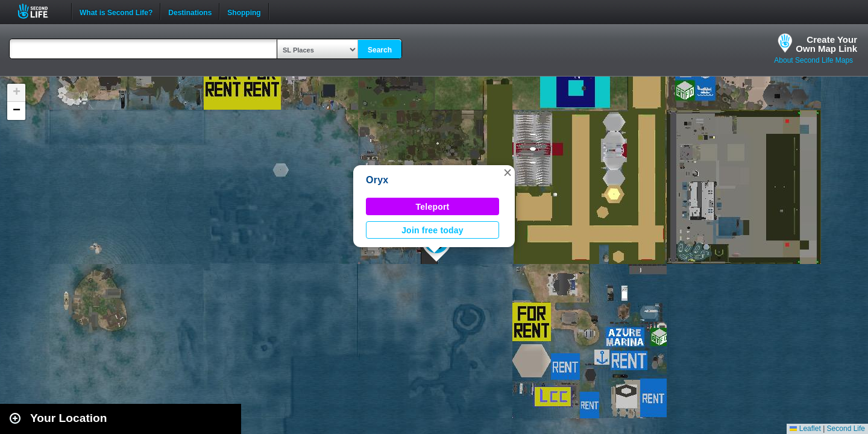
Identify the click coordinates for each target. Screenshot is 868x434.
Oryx (377, 180)
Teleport (433, 207)
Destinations (190, 11)
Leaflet (805, 429)
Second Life (39, 11)
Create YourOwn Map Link (826, 44)
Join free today (432, 230)
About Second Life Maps (813, 60)
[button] (508, 172)
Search (380, 50)
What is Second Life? (116, 11)
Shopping (244, 11)
